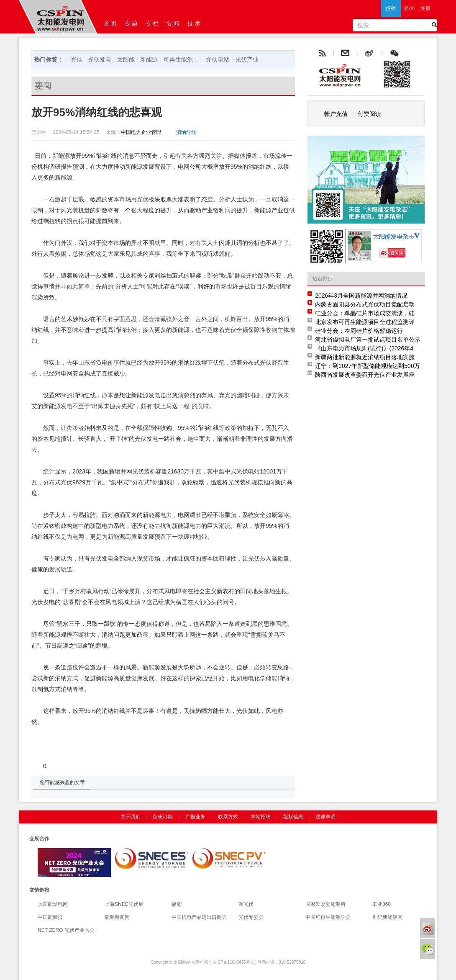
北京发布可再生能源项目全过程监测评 (365, 322)
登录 (409, 8)
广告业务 (195, 817)
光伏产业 (247, 59)
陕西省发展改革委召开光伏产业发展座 (365, 375)
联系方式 (228, 817)
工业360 (382, 904)
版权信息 (293, 817)
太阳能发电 (184, 962)
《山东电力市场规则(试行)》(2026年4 (364, 348)
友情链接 (39, 890)
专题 (132, 23)
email (366, 54)
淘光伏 (246, 904)
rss (322, 54)
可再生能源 (178, 59)
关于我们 (131, 817)
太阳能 (126, 59)
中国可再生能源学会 (328, 917)
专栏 (153, 23)
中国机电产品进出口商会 (199, 917)
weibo (388, 54)
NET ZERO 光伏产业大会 (66, 930)
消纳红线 (186, 132)
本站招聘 (261, 817)
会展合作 (39, 839)
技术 (195, 23)
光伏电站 (218, 59)
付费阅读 (369, 114)
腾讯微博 (413, 54)
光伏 (77, 59)
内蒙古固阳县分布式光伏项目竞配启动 (365, 304)
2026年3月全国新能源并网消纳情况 (361, 296)
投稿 (391, 8)
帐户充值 (336, 114)
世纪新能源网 (387, 917)
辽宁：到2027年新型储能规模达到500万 (368, 366)
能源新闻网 (117, 917)
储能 (177, 904)
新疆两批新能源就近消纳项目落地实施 (365, 357)
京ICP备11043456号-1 (233, 962)
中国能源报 (50, 917)
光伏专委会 (251, 917)
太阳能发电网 (53, 904)
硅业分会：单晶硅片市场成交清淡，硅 (365, 313)
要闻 (174, 23)
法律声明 (325, 817)
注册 (425, 8)
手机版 (202, 962)
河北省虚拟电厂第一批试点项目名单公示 (368, 340)
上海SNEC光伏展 (124, 904)
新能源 (149, 59)
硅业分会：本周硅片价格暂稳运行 (359, 331)
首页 (111, 23)
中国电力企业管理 (141, 132)
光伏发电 (100, 59)
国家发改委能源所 (325, 904)
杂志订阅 (163, 817)
